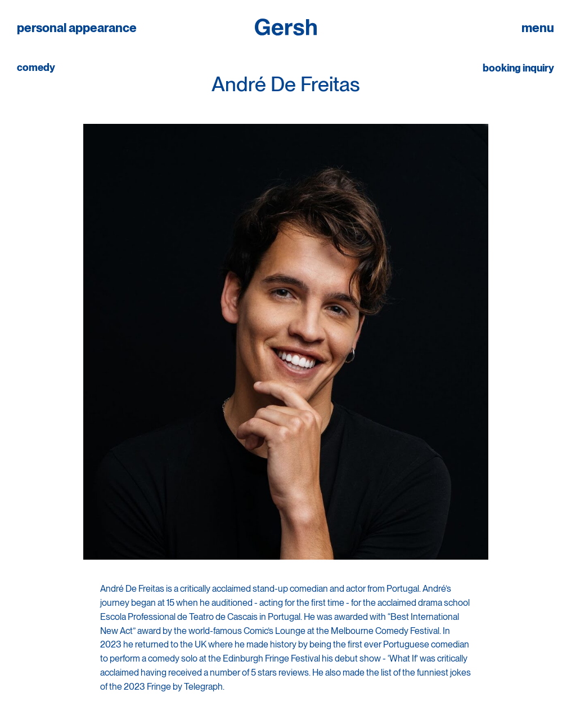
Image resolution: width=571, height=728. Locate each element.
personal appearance (77, 28)
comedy (36, 68)
